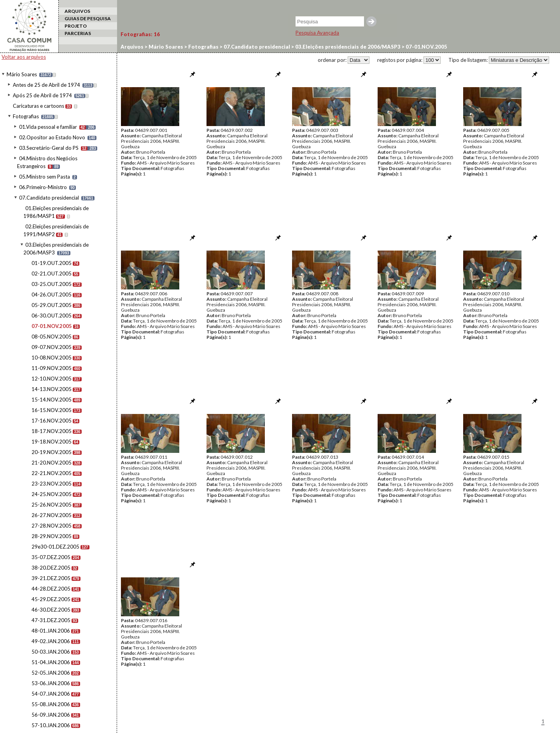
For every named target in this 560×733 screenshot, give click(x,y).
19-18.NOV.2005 (52, 442)
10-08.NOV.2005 (52, 358)
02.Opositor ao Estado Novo (52, 137)
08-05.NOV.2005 (52, 337)
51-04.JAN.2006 (51, 662)
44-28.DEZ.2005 (51, 589)
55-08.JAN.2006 (51, 704)
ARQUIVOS (77, 11)
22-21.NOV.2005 (52, 473)
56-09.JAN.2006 (51, 715)
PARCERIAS (78, 33)
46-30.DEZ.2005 (51, 610)
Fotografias (26, 116)
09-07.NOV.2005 (52, 347)
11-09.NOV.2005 (52, 368)
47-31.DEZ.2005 (51, 620)
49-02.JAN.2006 (51, 641)
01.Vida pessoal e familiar (48, 127)
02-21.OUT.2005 (52, 274)
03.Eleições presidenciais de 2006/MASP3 (347, 47)
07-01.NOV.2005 (52, 326)
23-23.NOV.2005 (52, 484)
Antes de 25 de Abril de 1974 (46, 85)
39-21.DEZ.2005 (51, 578)
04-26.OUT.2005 (52, 295)
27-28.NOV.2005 (52, 526)
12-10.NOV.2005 (52, 379)
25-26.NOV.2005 (52, 505)
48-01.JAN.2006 (51, 631)
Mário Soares (22, 74)
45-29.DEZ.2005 (51, 599)
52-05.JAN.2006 (51, 673)
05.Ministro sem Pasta (45, 177)
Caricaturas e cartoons (38, 106)
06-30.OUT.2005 (52, 316)
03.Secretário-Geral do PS (49, 148)
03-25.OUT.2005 (52, 284)
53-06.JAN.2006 (51, 683)
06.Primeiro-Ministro (43, 187)
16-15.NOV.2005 (52, 410)
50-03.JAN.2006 (51, 652)
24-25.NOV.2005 (52, 494)
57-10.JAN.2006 (51, 725)
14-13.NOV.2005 (52, 389)
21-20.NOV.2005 (52, 463)
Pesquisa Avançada (317, 33)
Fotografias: (140, 34)
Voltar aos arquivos (24, 57)
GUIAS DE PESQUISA (88, 18)
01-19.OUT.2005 (52, 263)
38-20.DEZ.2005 (51, 568)
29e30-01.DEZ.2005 (55, 547)
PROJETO (76, 26)
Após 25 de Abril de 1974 (42, 95)
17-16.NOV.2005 (52, 421)
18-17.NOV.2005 (52, 431)
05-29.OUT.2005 (52, 305)
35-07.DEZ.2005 (51, 557)
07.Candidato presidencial (49, 198)
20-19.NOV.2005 (52, 452)
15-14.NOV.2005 (52, 400)
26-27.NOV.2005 (52, 515)
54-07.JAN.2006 (51, 694)
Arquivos (132, 47)
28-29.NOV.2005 (52, 536)
